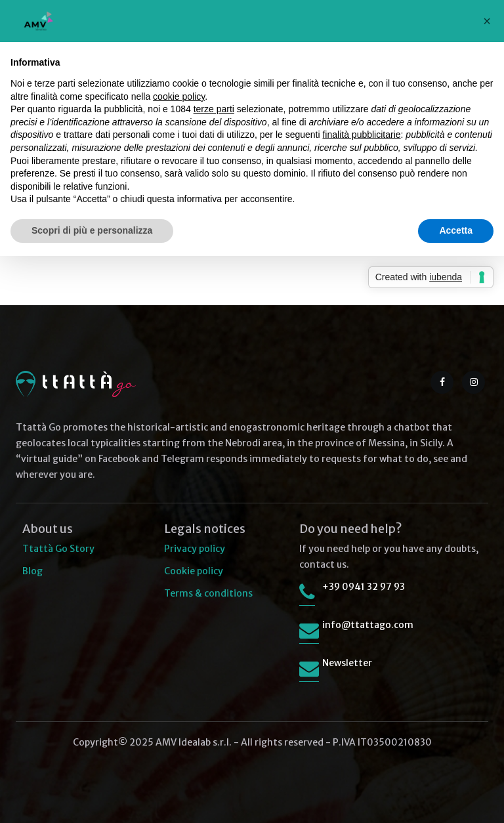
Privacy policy (195, 549)
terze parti (214, 109)
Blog (32, 571)
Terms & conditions (208, 593)
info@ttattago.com (368, 625)
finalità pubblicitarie (361, 135)
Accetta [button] (456, 230)
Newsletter (347, 663)
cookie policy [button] (179, 96)
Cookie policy (194, 571)
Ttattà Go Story (58, 549)
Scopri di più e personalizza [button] (92, 230)
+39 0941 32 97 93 (364, 587)
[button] (487, 21)
